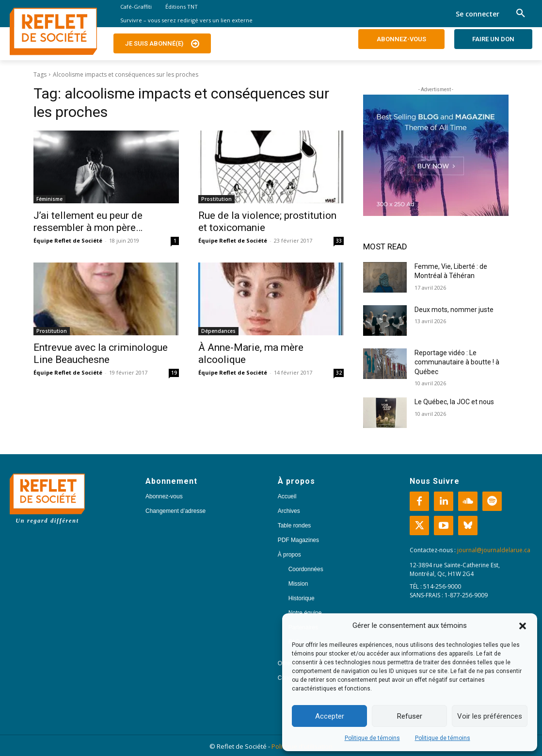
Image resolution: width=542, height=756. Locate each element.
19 (174, 373)
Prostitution (216, 199)
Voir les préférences (490, 716)
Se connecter (478, 14)
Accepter (330, 716)
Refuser (410, 716)
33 (339, 241)
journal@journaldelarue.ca (494, 550)
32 (339, 373)
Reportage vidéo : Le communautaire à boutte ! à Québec (457, 362)
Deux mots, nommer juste (455, 310)
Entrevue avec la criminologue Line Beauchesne (101, 353)
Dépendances (218, 331)
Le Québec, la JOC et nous (454, 402)
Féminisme (49, 199)
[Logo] (53, 32)
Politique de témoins (372, 738)
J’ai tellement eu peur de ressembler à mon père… (88, 222)
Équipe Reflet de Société (68, 240)
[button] (523, 626)
